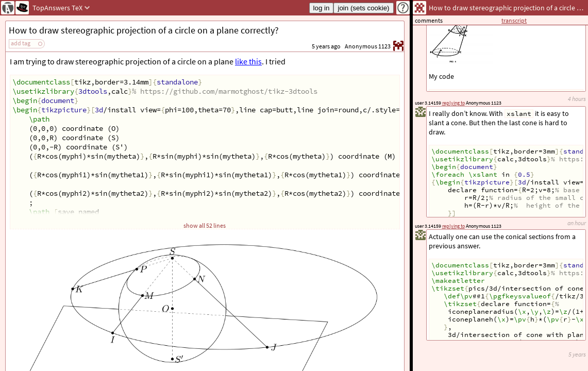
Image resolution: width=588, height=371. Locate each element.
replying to (453, 226)
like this (248, 61)
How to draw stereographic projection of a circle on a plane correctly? (144, 30)
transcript (514, 20)
